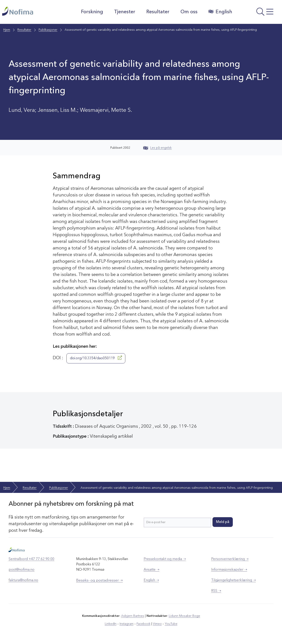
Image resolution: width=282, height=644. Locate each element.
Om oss (189, 12)
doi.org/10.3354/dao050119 (96, 358)
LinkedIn (111, 624)
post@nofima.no (22, 570)
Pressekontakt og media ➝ (165, 559)
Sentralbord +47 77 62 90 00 (31, 559)
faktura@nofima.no (23, 580)
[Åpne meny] (258, 13)
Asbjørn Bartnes (133, 616)
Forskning (92, 12)
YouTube (171, 624)
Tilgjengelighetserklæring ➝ (233, 580)
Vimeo (157, 624)
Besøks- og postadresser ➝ (99, 580)
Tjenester (125, 12)
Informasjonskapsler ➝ (229, 570)
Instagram (127, 624)
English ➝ (151, 580)
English (220, 12)
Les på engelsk (157, 148)
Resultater (158, 12)
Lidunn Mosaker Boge (184, 616)
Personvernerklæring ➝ (230, 559)
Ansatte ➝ (151, 570)
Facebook (144, 624)
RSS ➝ (216, 591)
